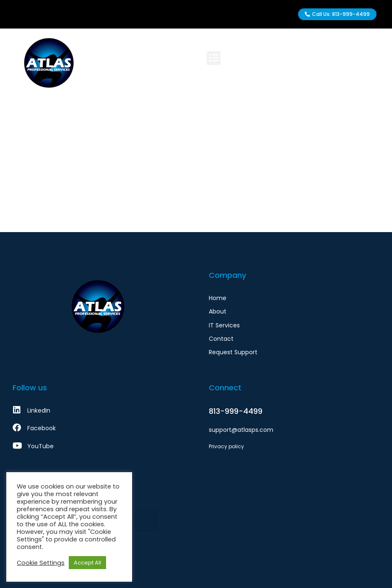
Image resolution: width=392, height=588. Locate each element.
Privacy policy (226, 446)
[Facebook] (98, 428)
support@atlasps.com (241, 430)
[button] (215, 58)
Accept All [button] (87, 563)
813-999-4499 (236, 411)
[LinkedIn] (98, 410)
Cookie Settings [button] (41, 563)
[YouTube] (98, 446)
